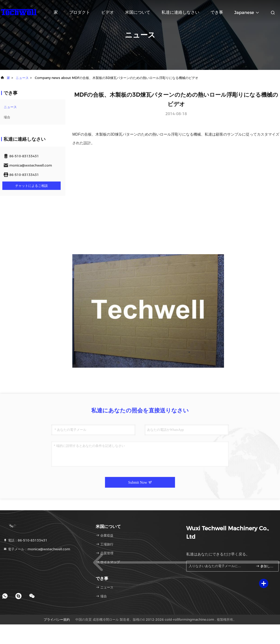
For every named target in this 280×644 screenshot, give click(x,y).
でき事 (217, 12)
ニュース (22, 78)
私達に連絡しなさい (180, 12)
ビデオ (108, 12)
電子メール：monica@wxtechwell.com (37, 549)
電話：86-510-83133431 (25, 540)
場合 (7, 117)
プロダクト (80, 12)
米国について (138, 12)
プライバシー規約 (57, 620)
